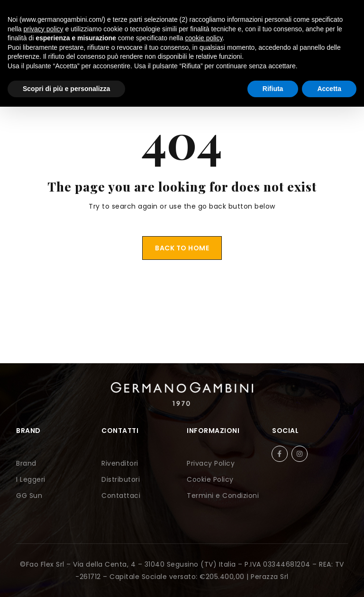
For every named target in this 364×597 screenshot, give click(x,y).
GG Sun (29, 496)
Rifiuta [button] (273, 89)
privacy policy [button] (43, 29)
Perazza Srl (270, 577)
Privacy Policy (211, 463)
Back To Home (182, 248)
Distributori (121, 479)
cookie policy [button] (204, 38)
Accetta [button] (329, 89)
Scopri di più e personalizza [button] (66, 89)
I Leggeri (31, 479)
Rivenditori (120, 463)
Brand (26, 463)
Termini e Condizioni (223, 496)
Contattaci (121, 496)
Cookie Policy (210, 479)
